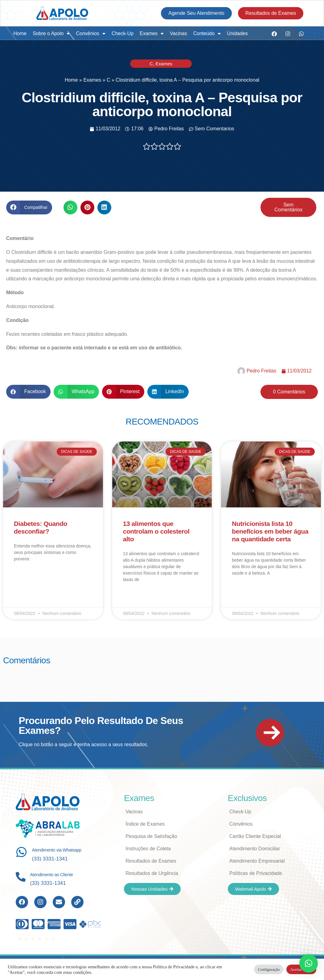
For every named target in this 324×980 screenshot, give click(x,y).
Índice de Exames (145, 824)
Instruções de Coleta (148, 849)
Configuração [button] (269, 969)
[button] (29, 207)
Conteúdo (207, 34)
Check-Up (123, 33)
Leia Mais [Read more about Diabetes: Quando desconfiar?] (23, 577)
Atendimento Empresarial (257, 861)
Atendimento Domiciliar (255, 849)
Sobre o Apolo (51, 34)
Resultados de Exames (151, 861)
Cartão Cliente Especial (255, 836)
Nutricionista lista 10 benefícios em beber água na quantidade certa (270, 531)
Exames (152, 34)
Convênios (91, 34)
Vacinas (178, 33)
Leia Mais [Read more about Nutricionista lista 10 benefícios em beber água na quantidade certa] (241, 591)
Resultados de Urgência (152, 873)
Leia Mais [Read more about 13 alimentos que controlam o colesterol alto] (132, 597)
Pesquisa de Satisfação (151, 836)
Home (20, 33)
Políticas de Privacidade (256, 873)
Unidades (237, 33)
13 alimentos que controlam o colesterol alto (156, 531)
